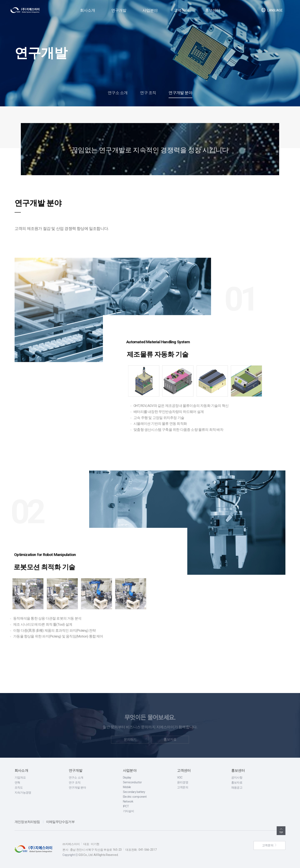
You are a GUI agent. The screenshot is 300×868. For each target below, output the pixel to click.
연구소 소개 (118, 93)
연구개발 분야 (180, 93)
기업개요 (20, 778)
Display (127, 778)
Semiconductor (132, 782)
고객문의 (183, 787)
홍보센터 (213, 10)
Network (128, 802)
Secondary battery (134, 792)
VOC (180, 778)
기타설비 (128, 811)
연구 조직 (148, 93)
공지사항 (237, 778)
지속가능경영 (23, 793)
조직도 (19, 788)
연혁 (17, 783)
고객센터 (181, 10)
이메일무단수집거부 (60, 822)
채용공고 (237, 788)
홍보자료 (237, 783)
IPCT (126, 806)
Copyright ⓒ (70, 855)
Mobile (127, 787)
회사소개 (88, 10)
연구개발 (119, 10)
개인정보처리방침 (27, 822)
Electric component (135, 797)
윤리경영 (183, 782)
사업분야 (150, 10)
